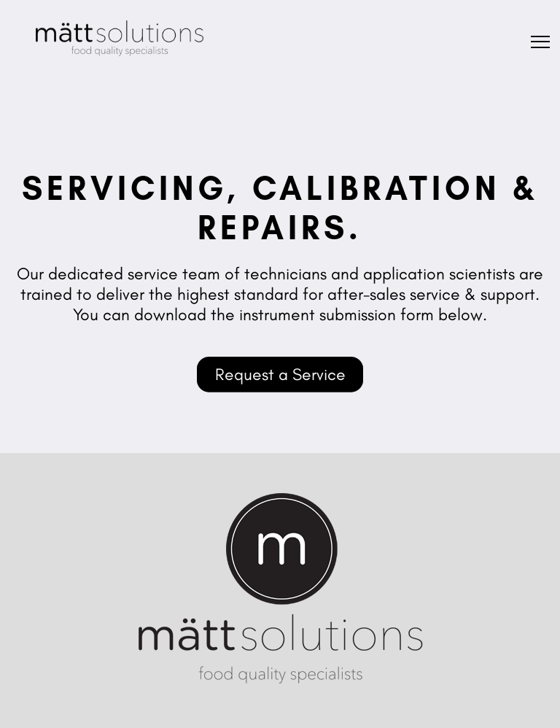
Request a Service (280, 374)
